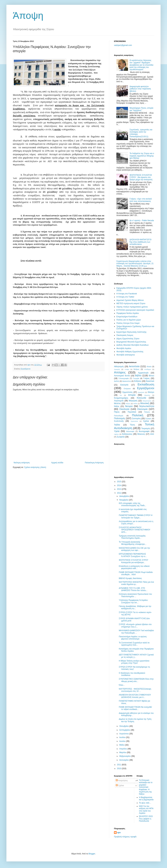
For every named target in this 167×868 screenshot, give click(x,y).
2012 (119, 493)
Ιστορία (132, 395)
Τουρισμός (146, 428)
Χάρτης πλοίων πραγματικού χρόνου (132, 307)
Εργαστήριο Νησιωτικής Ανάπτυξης (131, 332)
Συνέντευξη (119, 421)
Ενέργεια (127, 389)
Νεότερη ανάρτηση (22, 463)
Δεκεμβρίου (125, 496)
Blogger (92, 854)
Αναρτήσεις (122, 781)
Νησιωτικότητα (147, 406)
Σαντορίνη (136, 419)
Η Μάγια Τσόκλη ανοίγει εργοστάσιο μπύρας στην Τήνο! (134, 662)
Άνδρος (136, 369)
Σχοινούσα (134, 421)
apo (119, 833)
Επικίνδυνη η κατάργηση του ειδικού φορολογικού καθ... (134, 567)
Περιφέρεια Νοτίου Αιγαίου (128, 313)
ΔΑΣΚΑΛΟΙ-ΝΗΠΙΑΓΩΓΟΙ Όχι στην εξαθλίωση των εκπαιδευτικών (141, 242)
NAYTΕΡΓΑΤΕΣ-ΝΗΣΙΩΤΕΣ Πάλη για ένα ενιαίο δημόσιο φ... (136, 583)
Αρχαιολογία (143, 373)
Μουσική (145, 403)
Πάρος (117, 412)
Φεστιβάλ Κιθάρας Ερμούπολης (130, 352)
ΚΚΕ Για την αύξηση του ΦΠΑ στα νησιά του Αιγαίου (146, 810)
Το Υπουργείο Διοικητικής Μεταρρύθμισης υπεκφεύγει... (133, 543)
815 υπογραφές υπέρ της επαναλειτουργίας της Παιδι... (132, 504)
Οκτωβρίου (124, 726)
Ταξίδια (117, 425)
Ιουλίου (123, 737)
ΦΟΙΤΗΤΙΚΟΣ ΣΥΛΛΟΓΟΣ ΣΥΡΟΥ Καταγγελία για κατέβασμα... (134, 561)
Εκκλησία (124, 385)
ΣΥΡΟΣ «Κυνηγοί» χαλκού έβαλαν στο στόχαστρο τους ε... (135, 626)
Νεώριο (129, 406)
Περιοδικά (132, 412)
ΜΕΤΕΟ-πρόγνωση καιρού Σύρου (131, 303)
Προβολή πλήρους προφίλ (125, 837)
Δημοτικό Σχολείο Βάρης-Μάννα (130, 300)
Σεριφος (148, 419)
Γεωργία (136, 378)
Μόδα (135, 404)
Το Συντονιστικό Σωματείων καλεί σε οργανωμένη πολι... (134, 644)
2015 (119, 482)
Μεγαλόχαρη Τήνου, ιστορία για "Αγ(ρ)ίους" (141, 109)
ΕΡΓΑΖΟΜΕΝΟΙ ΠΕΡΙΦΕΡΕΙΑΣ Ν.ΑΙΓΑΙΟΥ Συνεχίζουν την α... (133, 555)
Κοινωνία (141, 398)
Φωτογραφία (144, 431)
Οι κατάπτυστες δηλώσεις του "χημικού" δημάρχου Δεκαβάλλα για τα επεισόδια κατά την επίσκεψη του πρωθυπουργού (141, 65)
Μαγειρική (133, 401)
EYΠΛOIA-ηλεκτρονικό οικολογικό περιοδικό (135, 310)
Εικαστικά (150, 381)
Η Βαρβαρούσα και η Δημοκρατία (146, 799)
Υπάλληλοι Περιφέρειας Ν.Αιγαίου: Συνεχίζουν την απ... (134, 601)
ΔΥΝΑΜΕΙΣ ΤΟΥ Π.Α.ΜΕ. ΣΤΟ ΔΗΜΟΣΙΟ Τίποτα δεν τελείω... (133, 589)
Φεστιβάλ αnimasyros (126, 355)
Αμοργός (117, 369)
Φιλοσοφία (130, 431)
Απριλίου (123, 749)
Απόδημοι (148, 369)
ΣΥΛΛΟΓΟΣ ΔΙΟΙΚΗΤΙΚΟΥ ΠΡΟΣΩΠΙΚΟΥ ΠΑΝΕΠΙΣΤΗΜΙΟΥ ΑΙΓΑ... (135, 530)
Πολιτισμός (120, 418)
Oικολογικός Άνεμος (125, 335)
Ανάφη (127, 369)
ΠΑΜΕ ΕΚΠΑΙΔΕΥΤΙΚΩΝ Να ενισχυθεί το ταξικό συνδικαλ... (135, 708)
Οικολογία (124, 409)
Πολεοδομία (119, 416)
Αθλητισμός (119, 367)
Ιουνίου (123, 741)
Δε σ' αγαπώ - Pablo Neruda (142, 220)
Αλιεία (149, 367)
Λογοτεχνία (119, 401)
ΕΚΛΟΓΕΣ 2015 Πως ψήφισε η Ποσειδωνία (146, 819)
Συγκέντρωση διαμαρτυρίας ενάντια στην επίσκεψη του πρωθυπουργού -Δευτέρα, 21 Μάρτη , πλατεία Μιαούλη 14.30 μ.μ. (135, 264)
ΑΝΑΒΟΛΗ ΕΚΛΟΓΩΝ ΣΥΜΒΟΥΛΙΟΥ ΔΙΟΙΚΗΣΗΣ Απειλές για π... (135, 696)
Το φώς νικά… (145, 803)
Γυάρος (147, 378)
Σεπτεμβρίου (125, 730)
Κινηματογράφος (121, 398)
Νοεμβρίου (124, 500)
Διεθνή (117, 381)
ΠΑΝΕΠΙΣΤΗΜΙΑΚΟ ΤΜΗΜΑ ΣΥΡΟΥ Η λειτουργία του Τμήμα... (136, 516)
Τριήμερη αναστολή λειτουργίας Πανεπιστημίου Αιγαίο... (132, 537)
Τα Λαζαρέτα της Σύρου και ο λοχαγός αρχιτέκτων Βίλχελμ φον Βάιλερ (142, 156)
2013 (119, 489)
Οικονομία (142, 409)
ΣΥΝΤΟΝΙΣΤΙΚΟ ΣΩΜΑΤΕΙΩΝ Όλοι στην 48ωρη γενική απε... (136, 680)
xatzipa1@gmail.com (123, 45)
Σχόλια (146, 421)
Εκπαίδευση (146, 384)
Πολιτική (138, 415)
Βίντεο (152, 376)
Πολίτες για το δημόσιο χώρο (129, 320)
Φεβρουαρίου (125, 756)
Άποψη (28, 15)
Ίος (121, 395)
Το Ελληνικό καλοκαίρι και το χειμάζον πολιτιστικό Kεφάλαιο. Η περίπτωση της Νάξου (146, 787)
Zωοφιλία (121, 437)
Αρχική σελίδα (57, 463)
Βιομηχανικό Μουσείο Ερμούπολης (131, 342)
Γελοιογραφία (124, 378)
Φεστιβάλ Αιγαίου (124, 348)
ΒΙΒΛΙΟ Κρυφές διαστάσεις (130, 578)
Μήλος (128, 404)
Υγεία (117, 431)
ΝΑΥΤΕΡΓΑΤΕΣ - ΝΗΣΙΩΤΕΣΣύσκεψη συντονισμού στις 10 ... (135, 690)
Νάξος (117, 406)
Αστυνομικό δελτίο (122, 376)
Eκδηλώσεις (127, 434)
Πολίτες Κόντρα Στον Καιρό (128, 323)
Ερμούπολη (127, 392)
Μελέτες (117, 403)
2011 (119, 765)
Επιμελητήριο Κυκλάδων (127, 317)
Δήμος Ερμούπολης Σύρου (128, 339)
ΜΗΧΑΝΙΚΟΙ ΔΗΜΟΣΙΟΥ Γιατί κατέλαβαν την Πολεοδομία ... (136, 632)
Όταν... (122, 685)
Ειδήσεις (138, 381)
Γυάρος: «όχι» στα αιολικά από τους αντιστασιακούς (141, 200)
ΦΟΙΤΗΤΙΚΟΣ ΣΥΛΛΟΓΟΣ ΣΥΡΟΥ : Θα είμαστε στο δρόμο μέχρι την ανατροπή (141, 177)
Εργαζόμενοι (26, 369)
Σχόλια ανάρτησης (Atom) (35, 467)
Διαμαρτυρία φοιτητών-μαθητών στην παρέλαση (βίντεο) (140, 89)
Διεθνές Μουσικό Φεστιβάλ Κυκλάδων (133, 345)
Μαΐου (122, 745)
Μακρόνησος (147, 401)
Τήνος (132, 425)
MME (152, 434)
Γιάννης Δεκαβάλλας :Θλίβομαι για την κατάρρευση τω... (135, 607)
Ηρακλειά (141, 392)
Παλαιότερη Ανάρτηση (94, 463)
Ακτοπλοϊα (134, 366)
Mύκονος (141, 434)
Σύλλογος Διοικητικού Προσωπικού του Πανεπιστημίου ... (135, 595)
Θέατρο (151, 392)
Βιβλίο (138, 376)
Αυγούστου (124, 734)
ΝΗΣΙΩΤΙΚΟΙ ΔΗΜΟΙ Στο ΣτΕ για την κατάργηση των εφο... (134, 549)
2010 (119, 769)
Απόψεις (120, 372)
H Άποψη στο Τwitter (125, 297)
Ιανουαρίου (124, 760)
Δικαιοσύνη (127, 381)
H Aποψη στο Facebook (127, 294)
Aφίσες (116, 434)
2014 (119, 485)
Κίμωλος (147, 395)
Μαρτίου (123, 752)
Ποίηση (147, 412)
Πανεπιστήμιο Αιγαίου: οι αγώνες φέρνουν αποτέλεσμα (133, 638)
